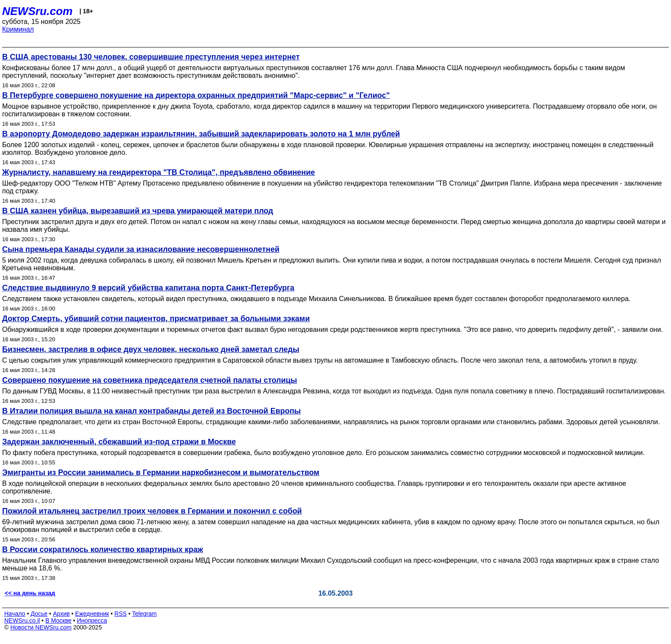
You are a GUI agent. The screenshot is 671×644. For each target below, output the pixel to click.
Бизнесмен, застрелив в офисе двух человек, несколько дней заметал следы (151, 349)
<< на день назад (30, 593)
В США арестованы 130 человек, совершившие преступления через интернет (151, 57)
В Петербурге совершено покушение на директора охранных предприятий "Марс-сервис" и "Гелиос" (196, 95)
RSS (120, 614)
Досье (39, 614)
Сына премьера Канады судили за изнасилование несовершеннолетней (141, 249)
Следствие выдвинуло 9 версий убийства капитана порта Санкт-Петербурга (148, 288)
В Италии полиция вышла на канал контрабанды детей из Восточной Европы (151, 411)
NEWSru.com (37, 11)
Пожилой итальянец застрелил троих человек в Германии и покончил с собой (152, 511)
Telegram (145, 614)
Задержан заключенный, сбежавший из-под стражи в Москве (119, 442)
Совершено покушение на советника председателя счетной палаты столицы (150, 380)
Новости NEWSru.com (41, 627)
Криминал (18, 29)
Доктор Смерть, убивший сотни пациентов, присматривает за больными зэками (156, 319)
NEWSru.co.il (22, 620)
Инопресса (92, 620)
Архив (61, 614)
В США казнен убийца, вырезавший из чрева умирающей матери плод (138, 211)
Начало (15, 614)
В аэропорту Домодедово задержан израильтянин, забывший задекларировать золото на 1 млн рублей (201, 134)
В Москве (58, 620)
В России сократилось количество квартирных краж (103, 549)
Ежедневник (92, 614)
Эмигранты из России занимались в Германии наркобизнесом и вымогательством (161, 473)
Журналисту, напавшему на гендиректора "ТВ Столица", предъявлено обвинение (159, 172)
